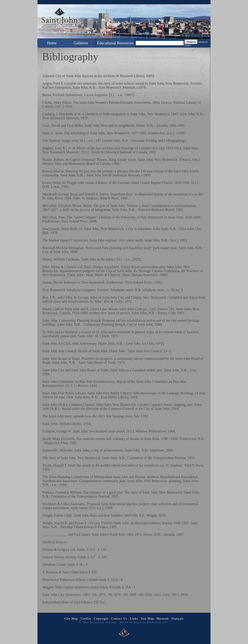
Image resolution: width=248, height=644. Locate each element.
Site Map (147, 619)
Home (52, 43)
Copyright (101, 619)
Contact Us (119, 619)
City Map (71, 619)
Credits (86, 619)
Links (134, 619)
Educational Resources (115, 43)
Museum (163, 619)
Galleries (81, 43)
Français (178, 619)
